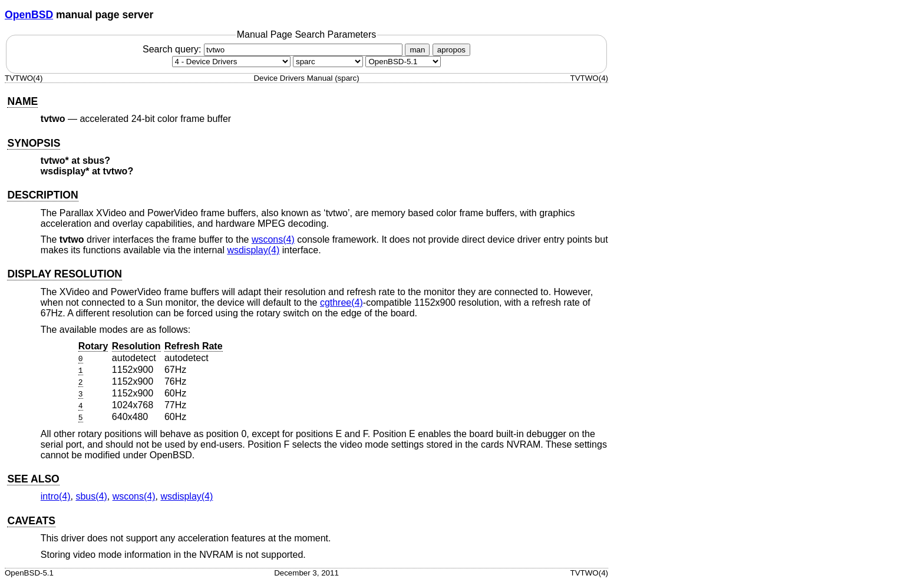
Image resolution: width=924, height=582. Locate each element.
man (417, 50)
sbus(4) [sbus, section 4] (91, 496)
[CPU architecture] (328, 62)
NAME (22, 101)
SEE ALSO (33, 479)
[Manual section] (231, 62)
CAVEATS (31, 521)
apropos (451, 50)
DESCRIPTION (42, 195)
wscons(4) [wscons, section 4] (273, 239)
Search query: (274, 49)
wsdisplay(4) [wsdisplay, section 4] (253, 250)
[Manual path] (403, 62)
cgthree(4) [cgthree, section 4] (341, 302)
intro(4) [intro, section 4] (56, 496)
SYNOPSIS (34, 143)
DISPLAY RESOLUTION (65, 274)
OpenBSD (29, 15)
